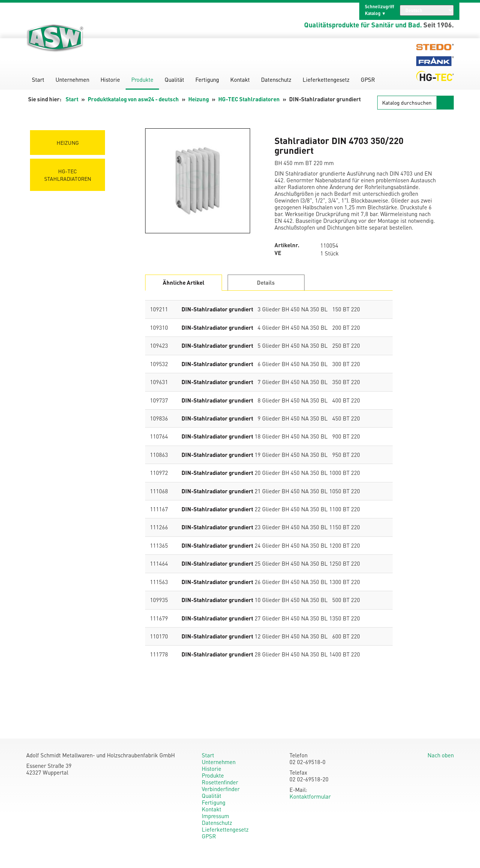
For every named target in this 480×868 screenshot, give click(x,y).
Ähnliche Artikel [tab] (184, 282)
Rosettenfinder (220, 782)
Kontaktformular (310, 796)
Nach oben (441, 755)
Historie (110, 80)
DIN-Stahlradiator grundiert (217, 309)
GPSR (368, 80)
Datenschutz (276, 80)
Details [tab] (266, 282)
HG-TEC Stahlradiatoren (249, 99)
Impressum (215, 816)
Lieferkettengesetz (326, 80)
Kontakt (240, 80)
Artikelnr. (287, 245)
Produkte (142, 80)
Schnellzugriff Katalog (379, 10)
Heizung (199, 99)
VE (278, 253)
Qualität (174, 80)
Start (38, 80)
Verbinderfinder (221, 789)
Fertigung (207, 80)
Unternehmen (72, 80)
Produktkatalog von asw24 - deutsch (133, 99)
